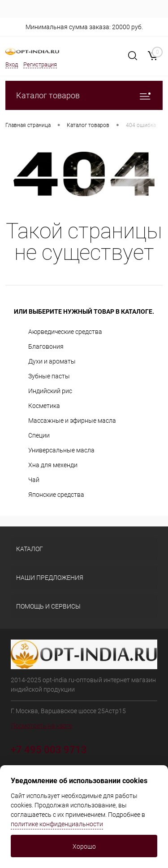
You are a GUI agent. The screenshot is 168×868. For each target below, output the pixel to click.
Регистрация (40, 64)
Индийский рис (50, 391)
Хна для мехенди (53, 465)
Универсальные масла (61, 450)
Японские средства (56, 495)
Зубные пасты (49, 376)
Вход (12, 64)
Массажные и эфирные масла (72, 421)
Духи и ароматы (52, 361)
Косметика (44, 406)
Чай (34, 480)
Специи (39, 435)
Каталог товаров (84, 95)
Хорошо (84, 846)
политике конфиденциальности (57, 824)
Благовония (46, 346)
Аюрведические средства (65, 332)
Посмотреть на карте (41, 726)
